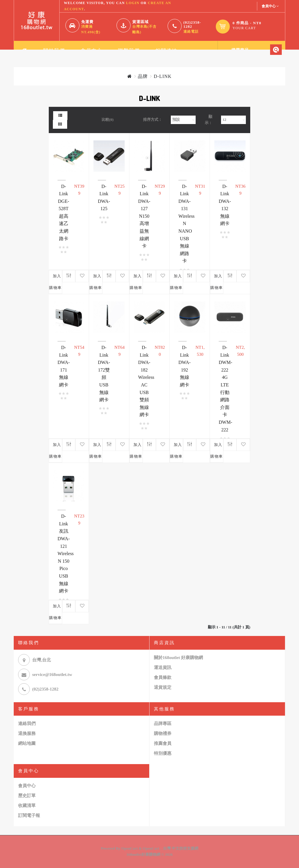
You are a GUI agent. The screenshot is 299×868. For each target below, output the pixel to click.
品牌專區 (163, 724)
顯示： (208, 120)
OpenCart (129, 848)
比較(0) (108, 120)
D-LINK (162, 76)
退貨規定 (163, 687)
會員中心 (27, 786)
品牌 (143, 76)
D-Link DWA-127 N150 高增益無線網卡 (144, 216)
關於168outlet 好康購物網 (178, 658)
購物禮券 (163, 733)
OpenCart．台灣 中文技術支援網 (171, 848)
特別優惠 (163, 753)
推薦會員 (163, 743)
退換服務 (27, 733)
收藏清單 (27, 806)
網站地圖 (27, 743)
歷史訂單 (27, 796)
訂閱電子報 (29, 815)
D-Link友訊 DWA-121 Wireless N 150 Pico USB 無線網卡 (66, 554)
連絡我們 (27, 724)
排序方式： (153, 120)
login (133, 3)
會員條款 (163, 677)
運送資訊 (163, 667)
